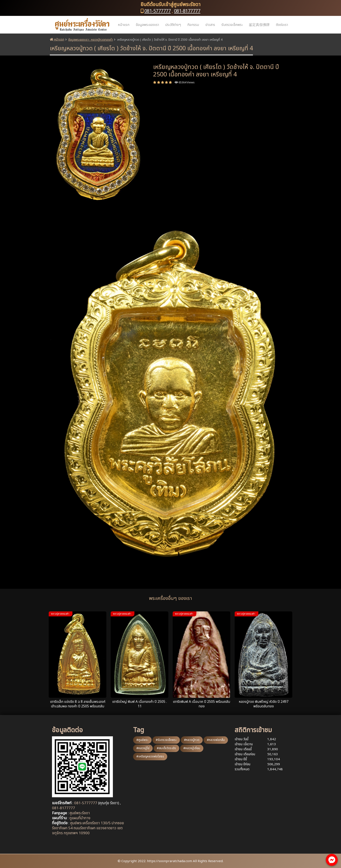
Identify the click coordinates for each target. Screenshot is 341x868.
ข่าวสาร (210, 25)
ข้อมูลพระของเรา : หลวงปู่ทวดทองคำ (91, 40)
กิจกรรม (193, 25)
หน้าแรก (124, 25)
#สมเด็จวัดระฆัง (166, 748)
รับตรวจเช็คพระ (232, 25)
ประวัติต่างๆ (173, 25)
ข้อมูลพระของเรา (147, 25)
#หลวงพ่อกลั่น (216, 740)
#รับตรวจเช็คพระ (166, 740)
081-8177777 (187, 11)
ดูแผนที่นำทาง (80, 818)
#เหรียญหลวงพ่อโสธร (150, 756)
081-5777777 (158, 11)
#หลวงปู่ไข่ (143, 748)
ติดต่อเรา (282, 25)
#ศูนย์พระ (142, 740)
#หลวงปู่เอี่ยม (192, 748)
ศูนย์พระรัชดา (80, 813)
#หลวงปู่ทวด (192, 740)
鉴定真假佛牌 (259, 25)
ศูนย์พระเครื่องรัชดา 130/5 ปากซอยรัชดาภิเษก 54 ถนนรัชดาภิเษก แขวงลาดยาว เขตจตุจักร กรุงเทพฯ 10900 (88, 828)
